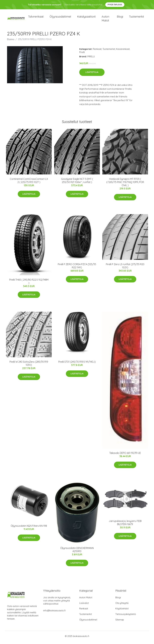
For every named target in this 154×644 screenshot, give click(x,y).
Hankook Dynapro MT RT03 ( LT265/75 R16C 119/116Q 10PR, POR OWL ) (125, 185)
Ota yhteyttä (122, 606)
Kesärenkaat (123, 52)
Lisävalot (84, 606)
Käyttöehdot (122, 611)
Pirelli (82, 55)
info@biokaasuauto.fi (54, 613)
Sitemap (120, 622)
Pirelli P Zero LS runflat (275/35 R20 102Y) (125, 268)
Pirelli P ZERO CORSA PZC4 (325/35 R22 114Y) (77, 268)
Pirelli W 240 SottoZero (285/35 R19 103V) (29, 366)
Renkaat (97, 52)
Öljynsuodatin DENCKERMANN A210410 (77, 552)
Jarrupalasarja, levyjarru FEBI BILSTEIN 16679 (125, 525)
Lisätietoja (92, 75)
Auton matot (105, 20)
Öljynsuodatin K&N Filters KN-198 (29, 529)
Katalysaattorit (86, 18)
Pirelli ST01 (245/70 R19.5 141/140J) (77, 364)
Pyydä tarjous (115, 5)
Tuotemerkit (136, 18)
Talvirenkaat (36, 18)
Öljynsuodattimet (60, 18)
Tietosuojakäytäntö (126, 617)
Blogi (120, 18)
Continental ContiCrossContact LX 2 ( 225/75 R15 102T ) (29, 183)
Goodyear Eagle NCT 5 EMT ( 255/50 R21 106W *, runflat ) (77, 183)
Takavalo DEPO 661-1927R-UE (125, 456)
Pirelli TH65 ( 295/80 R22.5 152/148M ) (29, 284)
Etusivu (11, 42)
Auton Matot (86, 600)
